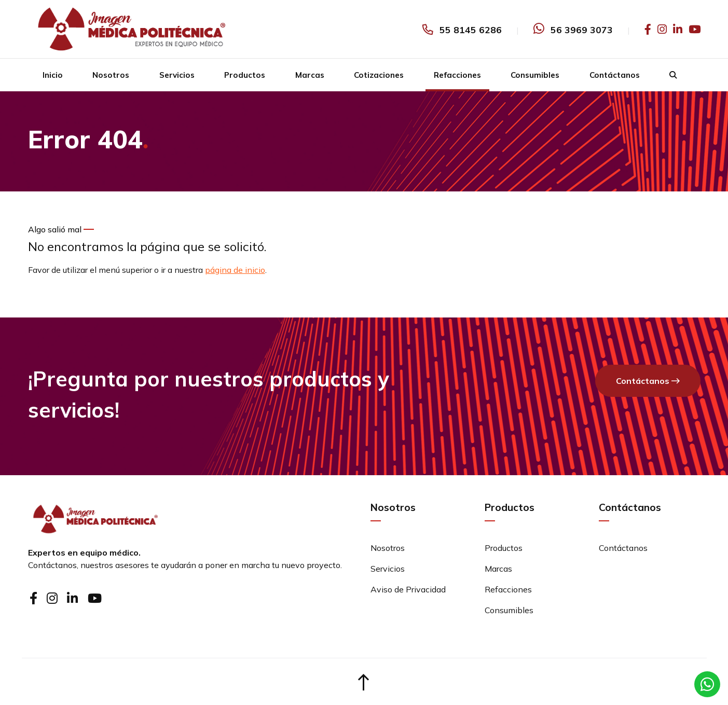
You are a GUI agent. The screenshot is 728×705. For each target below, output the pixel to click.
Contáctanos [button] (648, 381)
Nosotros (111, 75)
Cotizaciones (379, 75)
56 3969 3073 (582, 30)
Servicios (177, 75)
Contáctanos (615, 75)
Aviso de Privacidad (408, 589)
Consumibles (535, 75)
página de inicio (235, 270)
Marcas (310, 75)
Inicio (53, 75)
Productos (245, 75)
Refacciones (457, 75)
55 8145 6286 (471, 30)
